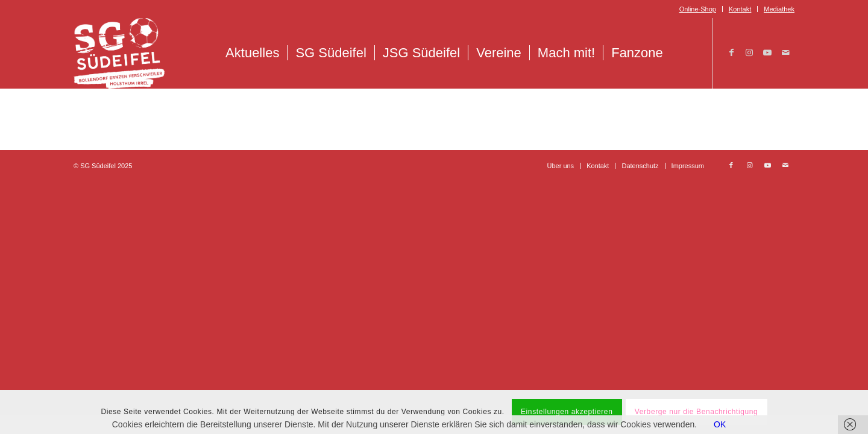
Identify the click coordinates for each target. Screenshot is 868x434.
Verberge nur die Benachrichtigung (697, 412)
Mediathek (779, 9)
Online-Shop (698, 9)
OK (720, 424)
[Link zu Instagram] (749, 52)
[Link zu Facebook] (731, 52)
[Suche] (684, 53)
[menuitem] (698, 9)
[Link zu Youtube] (767, 52)
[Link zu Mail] (785, 52)
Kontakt (740, 9)
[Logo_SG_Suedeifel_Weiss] (119, 53)
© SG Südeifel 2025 (103, 166)
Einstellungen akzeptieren (567, 412)
